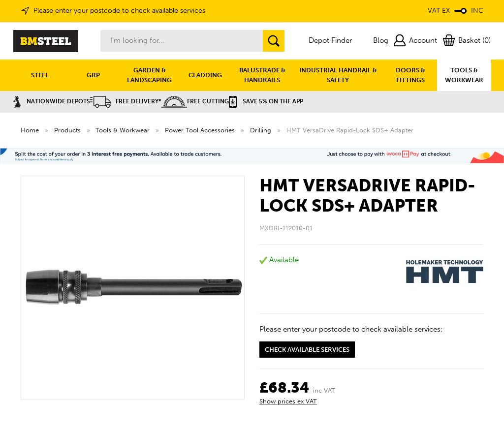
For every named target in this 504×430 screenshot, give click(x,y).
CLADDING (205, 75)
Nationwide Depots (52, 101)
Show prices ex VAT (288, 401)
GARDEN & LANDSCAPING (149, 75)
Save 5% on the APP (266, 101)
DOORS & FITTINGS (410, 75)
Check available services (307, 350)
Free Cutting (195, 101)
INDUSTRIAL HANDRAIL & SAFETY (338, 75)
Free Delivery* (126, 101)
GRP (93, 75)
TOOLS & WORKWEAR (464, 75)
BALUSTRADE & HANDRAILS (262, 75)
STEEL (40, 75)
